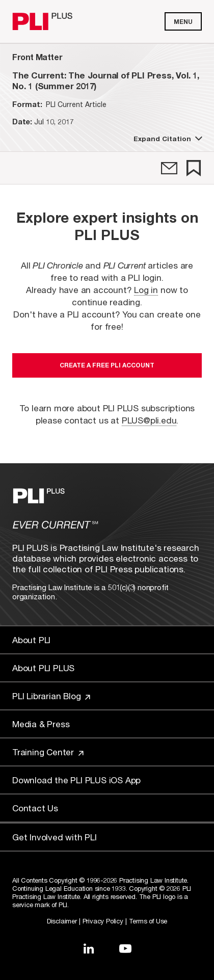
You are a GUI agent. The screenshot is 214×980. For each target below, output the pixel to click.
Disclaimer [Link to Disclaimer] (62, 921)
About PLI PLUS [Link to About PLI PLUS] (43, 668)
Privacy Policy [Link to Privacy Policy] (103, 921)
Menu (183, 22)
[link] (169, 168)
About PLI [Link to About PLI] (31, 640)
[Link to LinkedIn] (89, 948)
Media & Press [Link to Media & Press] (41, 724)
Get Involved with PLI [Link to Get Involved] (55, 837)
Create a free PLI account (107, 365)
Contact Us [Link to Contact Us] (35, 808)
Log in (146, 290)
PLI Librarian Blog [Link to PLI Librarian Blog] (51, 696)
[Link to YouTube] (125, 948)
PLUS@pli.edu (149, 420)
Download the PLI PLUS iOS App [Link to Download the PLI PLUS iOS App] (76, 780)
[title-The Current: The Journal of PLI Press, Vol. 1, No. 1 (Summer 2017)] (107, 81)
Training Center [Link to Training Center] (48, 752)
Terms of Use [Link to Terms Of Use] (148, 921)
